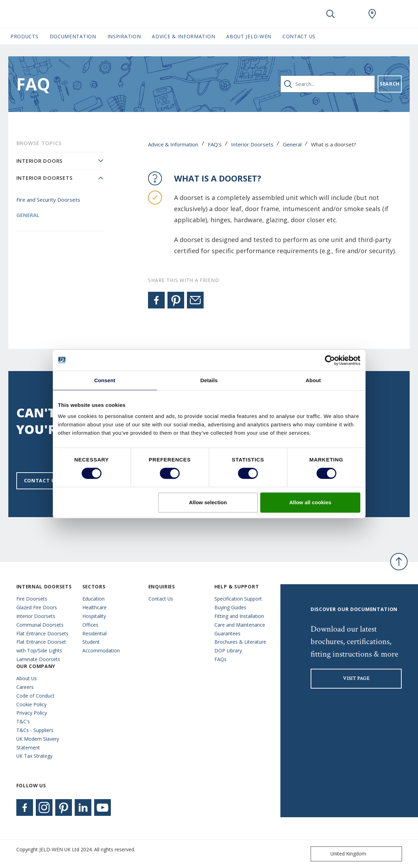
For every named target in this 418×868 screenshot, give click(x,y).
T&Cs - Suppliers (35, 730)
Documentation (73, 36)
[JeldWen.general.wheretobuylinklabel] (372, 14)
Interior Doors (40, 161)
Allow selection (208, 502)
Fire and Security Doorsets (48, 200)
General (292, 144)
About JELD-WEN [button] (249, 36)
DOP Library (228, 650)
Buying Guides (230, 607)
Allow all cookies (310, 502)
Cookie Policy (31, 704)
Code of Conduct (35, 696)
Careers (25, 687)
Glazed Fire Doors (37, 607)
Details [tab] (209, 380)
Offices (90, 625)
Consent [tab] (105, 380)
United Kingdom (340, 854)
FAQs (220, 659)
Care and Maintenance (240, 625)
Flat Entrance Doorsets (42, 633)
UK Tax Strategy (34, 756)
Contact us (41, 480)
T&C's (23, 721)
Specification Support (238, 599)
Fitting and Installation (239, 616)
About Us (27, 678)
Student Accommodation (101, 646)
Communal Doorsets (40, 625)
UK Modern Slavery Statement (38, 743)
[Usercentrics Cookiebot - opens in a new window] (330, 360)
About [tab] (313, 380)
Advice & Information (173, 144)
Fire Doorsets (32, 599)
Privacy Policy (32, 713)
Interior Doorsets (252, 144)
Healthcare (95, 607)
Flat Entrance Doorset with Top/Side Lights (41, 646)
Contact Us (299, 36)
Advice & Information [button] (183, 36)
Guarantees (227, 633)
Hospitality (94, 616)
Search (390, 84)
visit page (356, 678)
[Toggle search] (330, 14)
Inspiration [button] (124, 36)
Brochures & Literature (240, 642)
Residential (95, 633)
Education (93, 599)
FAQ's (215, 144)
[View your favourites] (351, 14)
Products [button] (24, 36)
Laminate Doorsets (38, 659)
